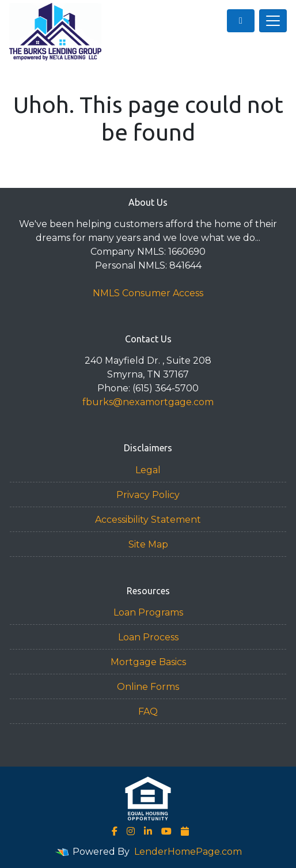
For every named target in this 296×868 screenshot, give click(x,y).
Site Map (148, 544)
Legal (148, 470)
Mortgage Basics (148, 662)
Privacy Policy (148, 495)
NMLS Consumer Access (148, 293)
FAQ (148, 712)
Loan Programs (148, 612)
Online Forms (148, 687)
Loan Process (148, 637)
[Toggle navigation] (273, 21)
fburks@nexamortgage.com (148, 402)
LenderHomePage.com (188, 852)
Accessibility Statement (148, 520)
